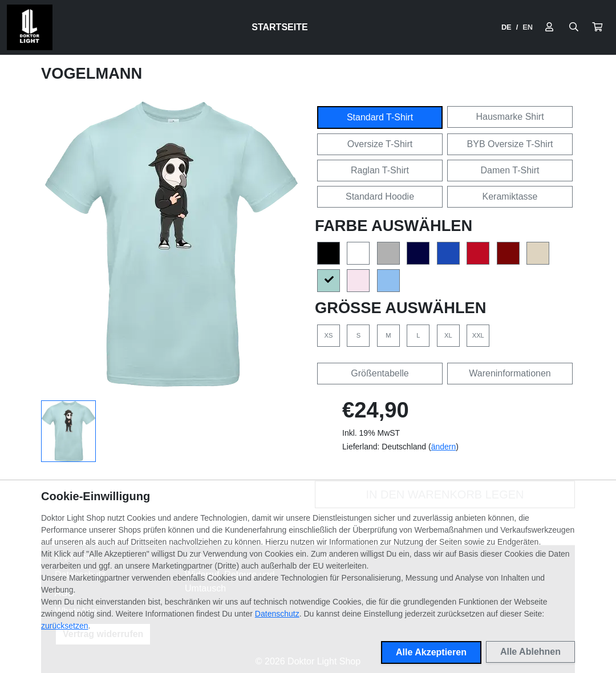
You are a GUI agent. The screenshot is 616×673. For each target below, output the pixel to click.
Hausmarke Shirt (510, 117)
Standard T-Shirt (380, 117)
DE (506, 27)
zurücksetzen (64, 626)
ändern (444, 447)
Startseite (279, 27)
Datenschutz (277, 614)
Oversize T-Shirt (380, 144)
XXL (478, 335)
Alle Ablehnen (530, 652)
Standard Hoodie (380, 196)
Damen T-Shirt (510, 170)
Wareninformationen (510, 373)
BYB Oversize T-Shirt (510, 144)
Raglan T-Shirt (380, 170)
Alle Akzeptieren (431, 652)
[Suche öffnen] (574, 27)
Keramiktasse (510, 196)
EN (528, 27)
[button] (597, 27)
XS (329, 335)
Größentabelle (380, 373)
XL (448, 335)
